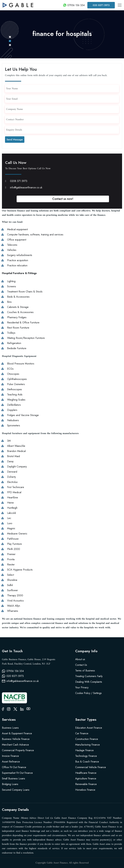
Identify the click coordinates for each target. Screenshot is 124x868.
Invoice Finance (10, 756)
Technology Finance (86, 756)
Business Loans (10, 728)
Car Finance (82, 733)
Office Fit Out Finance (14, 767)
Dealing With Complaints (89, 682)
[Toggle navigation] (120, 5)
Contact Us (81, 665)
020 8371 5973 (101, 5)
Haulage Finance (84, 750)
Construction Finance (87, 739)
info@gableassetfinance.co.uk (24, 187)
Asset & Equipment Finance (17, 733)
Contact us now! (63, 199)
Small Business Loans (13, 778)
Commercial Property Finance (18, 750)
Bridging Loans (10, 784)
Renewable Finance (86, 784)
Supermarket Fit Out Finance (17, 773)
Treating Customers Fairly (89, 676)
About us (80, 659)
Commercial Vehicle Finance (91, 767)
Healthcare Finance (86, 773)
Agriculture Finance (86, 778)
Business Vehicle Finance (16, 739)
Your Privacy (82, 687)
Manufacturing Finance (88, 745)
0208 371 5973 (16, 181)
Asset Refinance (11, 762)
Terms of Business (85, 671)
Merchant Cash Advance (15, 745)
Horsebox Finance (85, 790)
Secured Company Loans (16, 790)
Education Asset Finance (89, 728)
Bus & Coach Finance (87, 762)
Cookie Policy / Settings (88, 693)
